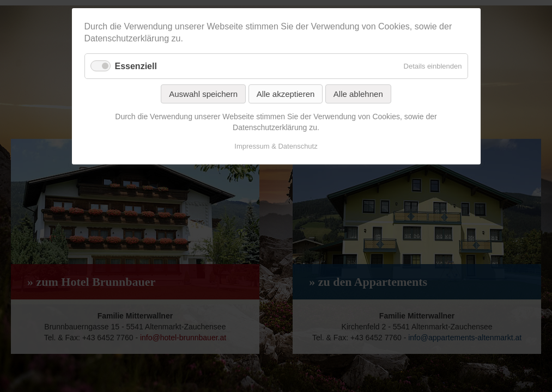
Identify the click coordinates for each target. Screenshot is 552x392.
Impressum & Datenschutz (276, 146)
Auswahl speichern (203, 94)
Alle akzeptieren (286, 94)
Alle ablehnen (358, 94)
